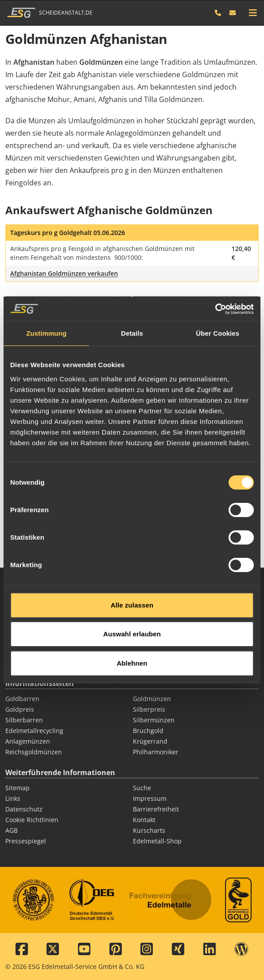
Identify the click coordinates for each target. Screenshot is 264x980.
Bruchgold (148, 731)
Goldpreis (20, 709)
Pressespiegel (26, 841)
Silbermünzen (154, 720)
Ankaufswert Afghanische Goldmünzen (109, 210)
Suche (142, 788)
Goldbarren (22, 699)
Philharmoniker (156, 752)
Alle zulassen (132, 580)
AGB (12, 830)
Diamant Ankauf (29, 663)
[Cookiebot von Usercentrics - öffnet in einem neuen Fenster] (215, 284)
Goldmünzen (152, 699)
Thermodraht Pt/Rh (161, 663)
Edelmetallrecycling (34, 731)
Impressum (150, 798)
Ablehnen (132, 638)
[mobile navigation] (253, 13)
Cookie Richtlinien (32, 820)
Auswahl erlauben (132, 610)
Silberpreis (149, 709)
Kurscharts (149, 830)
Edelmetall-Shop (157, 841)
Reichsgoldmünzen (34, 752)
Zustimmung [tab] (46, 309)
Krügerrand (150, 741)
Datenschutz (24, 809)
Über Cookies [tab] (217, 309)
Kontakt (144, 820)
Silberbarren (24, 720)
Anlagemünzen (28, 741)
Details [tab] (132, 309)
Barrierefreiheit (156, 809)
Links (13, 798)
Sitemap (17, 788)
